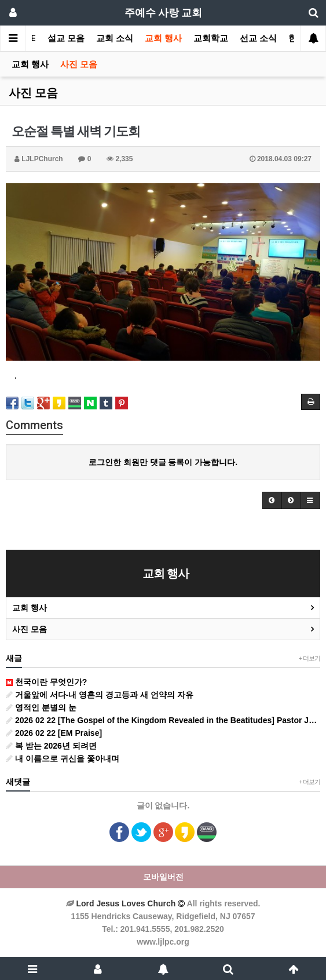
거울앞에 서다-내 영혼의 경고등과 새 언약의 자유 (100, 695)
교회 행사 (163, 38)
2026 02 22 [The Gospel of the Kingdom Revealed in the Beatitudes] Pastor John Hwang (163, 720)
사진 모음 (79, 64)
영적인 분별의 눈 (41, 707)
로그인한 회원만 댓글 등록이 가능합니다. (163, 462)
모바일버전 (163, 877)
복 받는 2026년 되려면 (51, 746)
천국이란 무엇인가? (46, 682)
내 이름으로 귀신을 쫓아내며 (63, 758)
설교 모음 (66, 38)
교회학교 (211, 38)
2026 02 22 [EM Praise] (54, 733)
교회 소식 (115, 38)
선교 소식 (258, 38)
